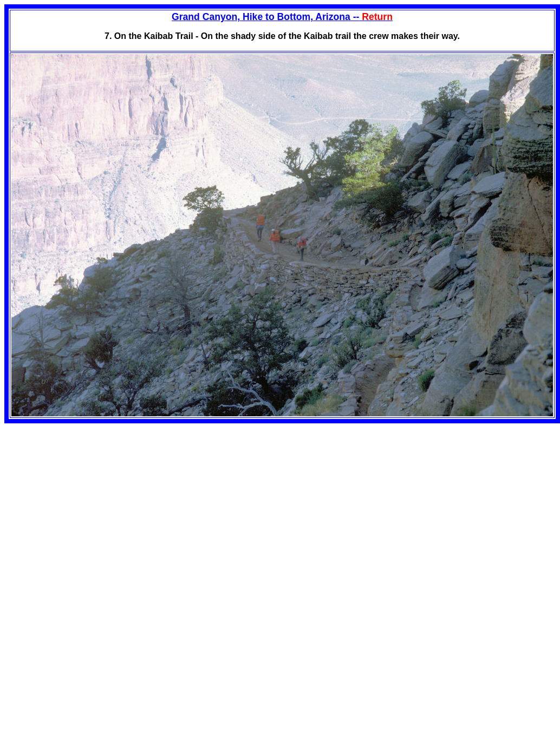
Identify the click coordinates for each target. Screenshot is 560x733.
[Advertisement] (95, 499)
